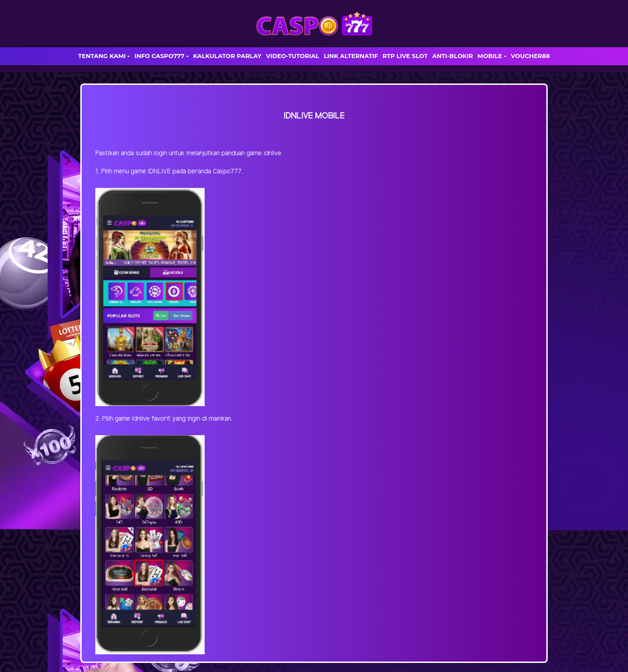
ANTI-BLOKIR (452, 56)
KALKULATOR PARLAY (228, 56)
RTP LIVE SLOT (405, 56)
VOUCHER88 (530, 56)
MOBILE (490, 56)
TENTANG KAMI (102, 56)
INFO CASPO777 (159, 56)
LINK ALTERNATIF (351, 56)
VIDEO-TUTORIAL (292, 56)
